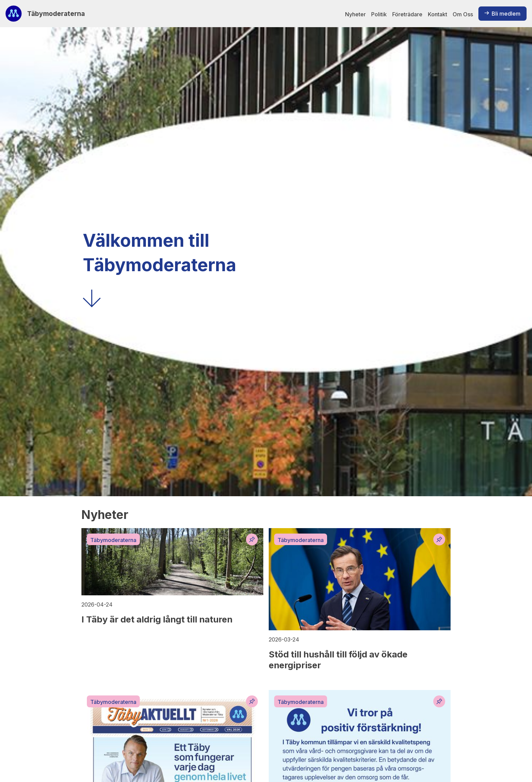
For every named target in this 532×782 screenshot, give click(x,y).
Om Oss (463, 14)
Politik (379, 14)
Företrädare (407, 14)
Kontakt (438, 14)
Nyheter (355, 14)
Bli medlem (502, 14)
